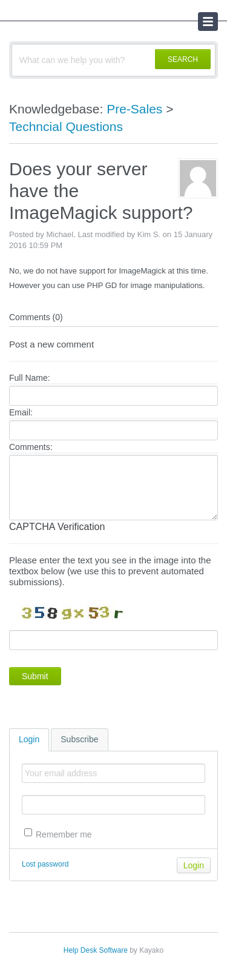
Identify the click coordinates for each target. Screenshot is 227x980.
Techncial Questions (66, 126)
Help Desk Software (96, 950)
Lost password (45, 864)
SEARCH (183, 59)
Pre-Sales (134, 109)
